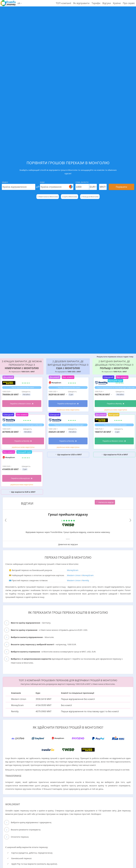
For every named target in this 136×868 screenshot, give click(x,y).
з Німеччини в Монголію (48, 197)
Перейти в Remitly (23, 441)
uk (19, 3)
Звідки (5, 182)
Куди (42, 182)
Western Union (74, 575)
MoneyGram (73, 570)
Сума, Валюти (82, 182)
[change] (38, 187)
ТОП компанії (63, 3)
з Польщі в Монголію (90, 197)
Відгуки (107, 3)
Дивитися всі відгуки (68, 544)
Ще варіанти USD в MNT (68, 454)
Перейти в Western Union (22, 404)
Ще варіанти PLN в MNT (115, 454)
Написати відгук (105, 502)
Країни (117, 3)
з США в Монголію (69, 197)
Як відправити (81, 3)
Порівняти (121, 187)
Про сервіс (129, 3)
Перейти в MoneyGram (22, 478)
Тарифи (96, 3)
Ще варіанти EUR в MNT (22, 492)
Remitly (86, 580)
